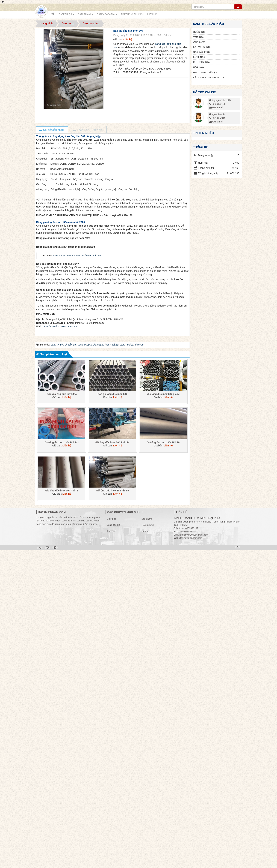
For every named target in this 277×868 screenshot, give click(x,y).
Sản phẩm (147, 837)
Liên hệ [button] (152, 14)
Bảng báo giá (113, 843)
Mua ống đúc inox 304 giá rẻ (163, 712)
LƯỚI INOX (199, 57)
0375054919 (217, 118)
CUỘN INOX (200, 32)
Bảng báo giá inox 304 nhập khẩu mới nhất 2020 (77, 361)
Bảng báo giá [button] (107, 15)
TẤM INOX (199, 37)
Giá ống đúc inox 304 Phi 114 (112, 760)
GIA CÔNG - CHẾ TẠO (205, 72)
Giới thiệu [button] (66, 15)
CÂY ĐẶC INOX (201, 52)
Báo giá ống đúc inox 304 (62, 712)
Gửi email (216, 107)
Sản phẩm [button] (86, 15)
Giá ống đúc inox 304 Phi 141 (62, 760)
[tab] (52, 130)
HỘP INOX (199, 67)
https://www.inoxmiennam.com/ (60, 644)
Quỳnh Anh (218, 115)
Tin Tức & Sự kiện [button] (132, 14)
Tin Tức (111, 849)
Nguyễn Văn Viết (222, 100)
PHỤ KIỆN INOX (202, 62)
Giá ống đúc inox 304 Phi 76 (62, 808)
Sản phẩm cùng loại (52, 672)
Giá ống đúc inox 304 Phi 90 (163, 760)
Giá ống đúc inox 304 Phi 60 (112, 808)
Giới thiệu (112, 837)
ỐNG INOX (216, 42)
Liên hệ (145, 849)
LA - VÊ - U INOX (202, 47)
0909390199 (217, 104)
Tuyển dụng (148, 843)
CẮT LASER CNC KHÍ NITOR (209, 78)
